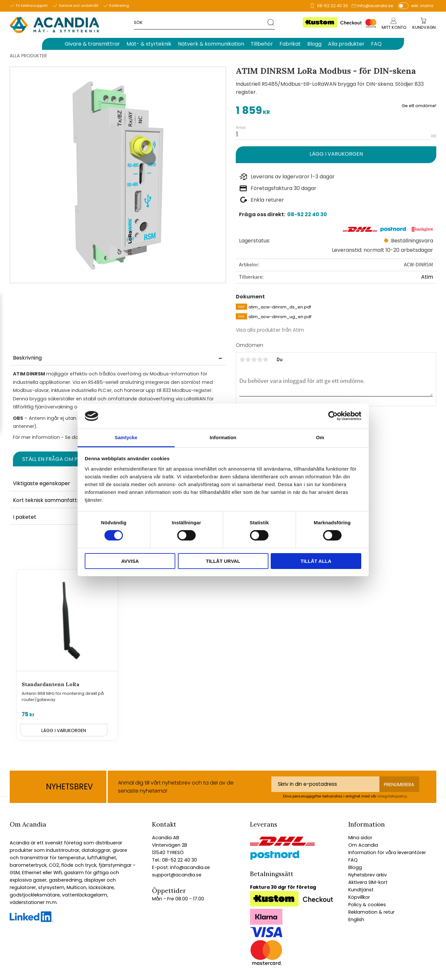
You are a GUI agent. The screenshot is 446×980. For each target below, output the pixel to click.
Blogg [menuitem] (314, 44)
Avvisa (130, 561)
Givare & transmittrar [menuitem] (92, 44)
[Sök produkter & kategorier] (201, 22)
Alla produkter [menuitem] (346, 44)
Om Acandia (363, 845)
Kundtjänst (361, 890)
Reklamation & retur (371, 912)
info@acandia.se (375, 6)
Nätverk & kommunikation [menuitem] (211, 44)
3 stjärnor (254, 360)
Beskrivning (27, 358)
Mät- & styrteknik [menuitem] (149, 44)
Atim (427, 277)
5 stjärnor (266, 360)
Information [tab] (223, 437)
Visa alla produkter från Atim (270, 330)
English (356, 919)
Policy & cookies (367, 905)
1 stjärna (242, 360)
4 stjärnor (260, 360)
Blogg (355, 867)
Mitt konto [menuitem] (394, 27)
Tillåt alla (316, 561)
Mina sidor (360, 838)
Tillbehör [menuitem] (262, 44)
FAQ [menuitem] (376, 44)
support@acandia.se (177, 875)
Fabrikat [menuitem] (290, 44)
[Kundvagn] (424, 28)
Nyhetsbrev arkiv (368, 875)
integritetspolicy (392, 796)
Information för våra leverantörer (387, 852)
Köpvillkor (359, 897)
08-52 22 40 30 (332, 6)
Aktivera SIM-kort (368, 882)
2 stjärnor (248, 360)
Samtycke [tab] (126, 437)
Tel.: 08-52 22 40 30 (174, 860)
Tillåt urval (223, 561)
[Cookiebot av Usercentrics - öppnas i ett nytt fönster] (333, 416)
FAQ (353, 860)
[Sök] (271, 22)
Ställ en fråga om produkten (64, 459)
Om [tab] (320, 437)
